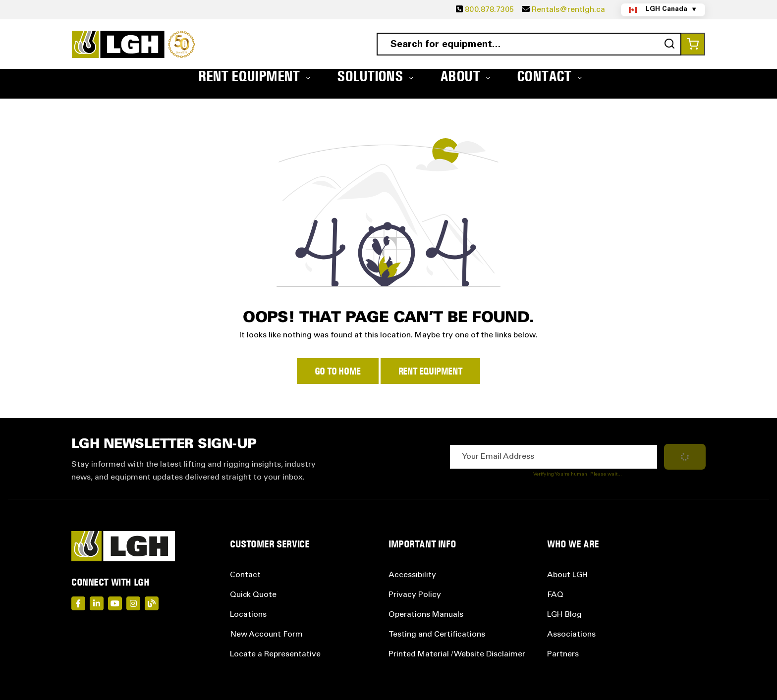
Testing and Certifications (437, 635)
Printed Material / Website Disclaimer (457, 654)
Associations (571, 635)
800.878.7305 (489, 10)
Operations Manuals (426, 615)
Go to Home (338, 371)
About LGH (567, 575)
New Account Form (266, 635)
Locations (248, 615)
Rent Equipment (430, 371)
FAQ (555, 595)
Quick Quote (253, 595)
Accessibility (412, 575)
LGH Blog (564, 615)
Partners (563, 654)
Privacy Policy (415, 595)
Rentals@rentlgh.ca (568, 10)
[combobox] (529, 44)
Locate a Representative (275, 654)
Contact (245, 575)
